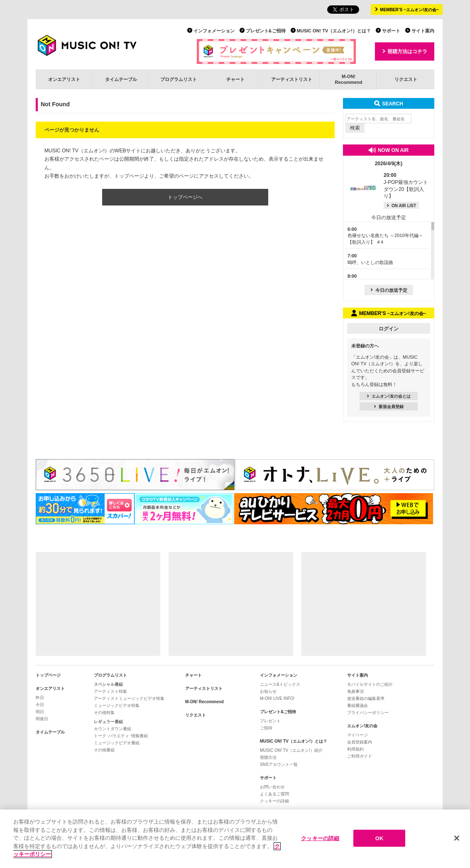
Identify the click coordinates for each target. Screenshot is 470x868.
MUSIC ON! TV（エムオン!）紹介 (291, 750)
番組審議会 (357, 705)
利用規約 (355, 749)
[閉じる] (457, 841)
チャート (235, 79)
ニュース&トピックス (280, 684)
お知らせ (268, 691)
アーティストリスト (292, 79)
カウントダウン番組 (113, 729)
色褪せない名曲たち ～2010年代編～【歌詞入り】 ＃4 (385, 236)
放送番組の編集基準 (366, 698)
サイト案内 (423, 31)
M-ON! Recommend (204, 702)
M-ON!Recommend (348, 79)
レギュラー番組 (108, 722)
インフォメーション (214, 31)
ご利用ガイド (360, 756)
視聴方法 (268, 757)
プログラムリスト (179, 79)
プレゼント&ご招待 (266, 31)
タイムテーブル (121, 79)
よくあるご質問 (274, 794)
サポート (391, 31)
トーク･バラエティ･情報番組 (121, 736)
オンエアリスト (64, 79)
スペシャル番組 (108, 684)
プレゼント (270, 721)
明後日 (42, 719)
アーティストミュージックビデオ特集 (129, 698)
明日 (40, 712)
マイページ (357, 735)
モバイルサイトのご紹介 (370, 684)
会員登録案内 (360, 742)
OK (379, 842)
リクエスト (406, 79)
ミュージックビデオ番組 (117, 743)
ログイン (389, 329)
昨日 (40, 698)
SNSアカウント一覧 (279, 764)
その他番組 (104, 750)
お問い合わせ (272, 787)
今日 (40, 705)
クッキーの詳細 (274, 801)
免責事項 (355, 691)
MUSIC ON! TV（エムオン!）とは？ (334, 31)
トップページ (48, 675)
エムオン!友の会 (362, 726)
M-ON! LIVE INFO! (277, 698)
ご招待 (266, 728)
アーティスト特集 (110, 691)
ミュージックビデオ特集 (117, 705)
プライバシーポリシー (368, 713)
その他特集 (104, 713)
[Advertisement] (98, 604)
